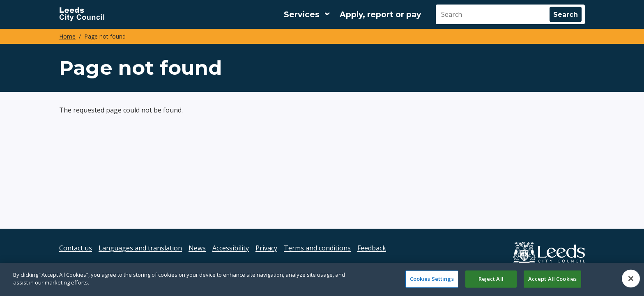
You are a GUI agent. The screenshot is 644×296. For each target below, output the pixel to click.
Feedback (372, 248)
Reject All (491, 281)
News (197, 248)
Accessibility (231, 248)
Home (67, 36)
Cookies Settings (432, 281)
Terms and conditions (317, 248)
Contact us (76, 248)
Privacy (266, 248)
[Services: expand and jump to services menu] (307, 14)
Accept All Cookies (552, 281)
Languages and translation (140, 248)
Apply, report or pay (380, 15)
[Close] (631, 281)
